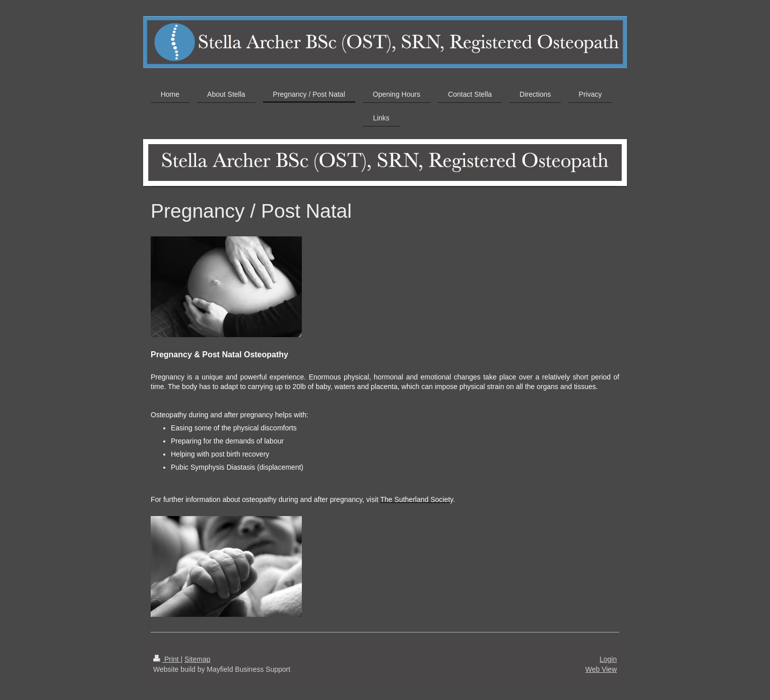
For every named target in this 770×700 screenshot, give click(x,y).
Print (167, 659)
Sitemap (197, 659)
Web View (601, 669)
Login (608, 659)
